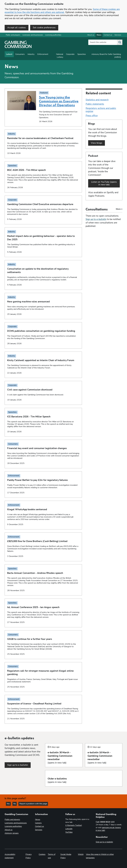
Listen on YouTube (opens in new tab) (104, 183)
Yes (9, 804)
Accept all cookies (17, 28)
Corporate (70, 54)
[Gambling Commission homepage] (18, 48)
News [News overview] (99, 35)
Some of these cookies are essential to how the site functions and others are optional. (62, 11)
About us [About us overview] (91, 35)
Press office (92, 116)
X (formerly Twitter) (74, 825)
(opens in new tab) (64, 755)
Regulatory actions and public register (101, 110)
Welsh (81, 854)
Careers (38, 823)
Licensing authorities (53, 35)
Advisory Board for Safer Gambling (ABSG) (106, 56)
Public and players (13, 35)
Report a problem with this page (34, 804)
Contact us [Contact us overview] (108, 35)
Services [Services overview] (118, 35)
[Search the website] (120, 43)
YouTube (69, 832)
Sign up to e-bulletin (96, 218)
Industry (31, 54)
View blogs (97, 143)
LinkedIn (69, 829)
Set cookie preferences (44, 28)
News (38, 820)
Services (39, 830)
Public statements (95, 104)
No (16, 804)
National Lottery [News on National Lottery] (60, 56)
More (119, 208)
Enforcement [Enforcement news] (43, 54)
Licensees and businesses (33, 35)
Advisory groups (12, 833)
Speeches (82, 54)
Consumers (20, 54)
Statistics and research (97, 100)
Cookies (42, 854)
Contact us (40, 826)
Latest (9, 54)
